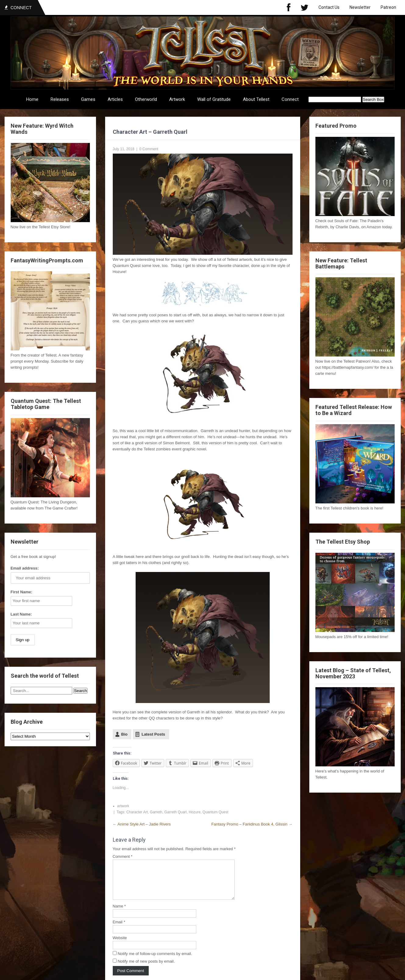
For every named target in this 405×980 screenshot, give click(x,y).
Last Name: (21, 614)
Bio (124, 734)
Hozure (195, 812)
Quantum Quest (216, 812)
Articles (115, 99)
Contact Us (329, 7)
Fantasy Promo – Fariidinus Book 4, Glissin (252, 824)
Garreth (156, 812)
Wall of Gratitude (214, 99)
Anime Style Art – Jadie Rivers (142, 824)
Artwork (177, 99)
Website (120, 945)
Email (119, 929)
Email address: (25, 568)
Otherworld (146, 99)
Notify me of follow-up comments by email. (155, 961)
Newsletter (360, 7)
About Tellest (256, 99)
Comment (123, 856)
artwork (123, 806)
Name (119, 913)
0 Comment (149, 149)
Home (32, 99)
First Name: (22, 592)
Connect (290, 99)
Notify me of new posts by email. (146, 969)
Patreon (388, 7)
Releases (60, 99)
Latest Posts (153, 734)
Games (88, 99)
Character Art (137, 812)
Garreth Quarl (175, 812)
